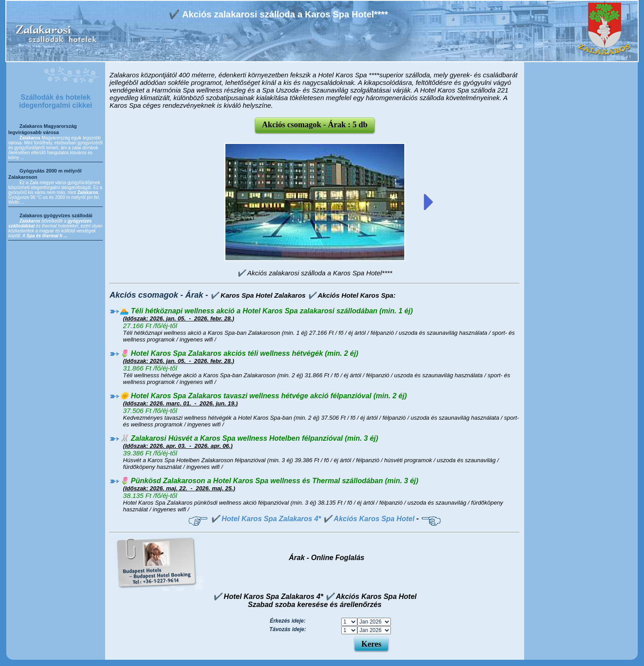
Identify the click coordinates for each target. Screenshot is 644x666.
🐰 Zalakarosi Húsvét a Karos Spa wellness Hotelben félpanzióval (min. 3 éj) (249, 438)
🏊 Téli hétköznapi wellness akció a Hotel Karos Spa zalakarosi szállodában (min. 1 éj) (266, 311)
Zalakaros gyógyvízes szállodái (56, 215)
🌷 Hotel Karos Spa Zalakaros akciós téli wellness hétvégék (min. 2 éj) (239, 353)
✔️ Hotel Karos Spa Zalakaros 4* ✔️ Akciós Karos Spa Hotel (313, 519)
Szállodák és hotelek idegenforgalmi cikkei (55, 101)
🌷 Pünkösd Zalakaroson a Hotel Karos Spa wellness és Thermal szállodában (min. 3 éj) (269, 481)
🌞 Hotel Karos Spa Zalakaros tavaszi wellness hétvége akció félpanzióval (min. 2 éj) (263, 396)
